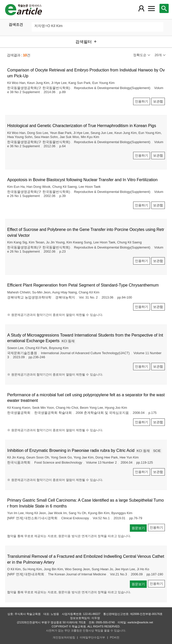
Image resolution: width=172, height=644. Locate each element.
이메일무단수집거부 (92, 637)
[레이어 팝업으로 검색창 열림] (164, 8)
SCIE (157, 451)
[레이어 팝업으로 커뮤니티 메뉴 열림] (151, 8)
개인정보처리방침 (64, 637)
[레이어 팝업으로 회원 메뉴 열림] (141, 8)
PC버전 (115, 637)
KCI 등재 (68, 341)
